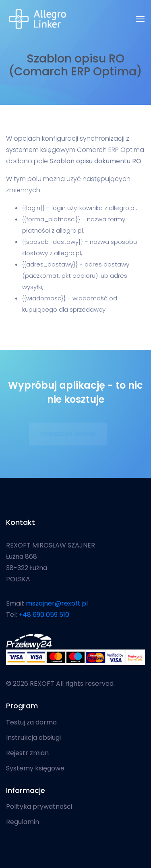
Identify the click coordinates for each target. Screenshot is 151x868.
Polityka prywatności (39, 807)
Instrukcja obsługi (33, 738)
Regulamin (23, 822)
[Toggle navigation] (140, 19)
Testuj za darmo (31, 722)
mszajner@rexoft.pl (57, 603)
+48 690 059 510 (44, 615)
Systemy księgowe (35, 768)
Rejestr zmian (27, 753)
